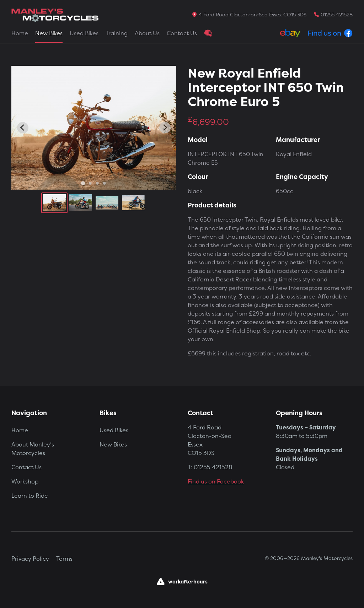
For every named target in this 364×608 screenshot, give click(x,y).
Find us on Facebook (216, 481)
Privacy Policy (30, 559)
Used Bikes (84, 33)
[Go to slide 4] (105, 183)
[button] (54, 203)
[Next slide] (165, 128)
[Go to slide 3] (97, 183)
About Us (147, 33)
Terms (64, 559)
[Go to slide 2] (90, 183)
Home (20, 33)
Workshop (25, 481)
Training (117, 33)
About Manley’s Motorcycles (33, 449)
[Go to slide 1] (83, 183)
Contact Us (182, 33)
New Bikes (49, 33)
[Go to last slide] (23, 128)
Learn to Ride (30, 496)
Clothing (208, 33)
